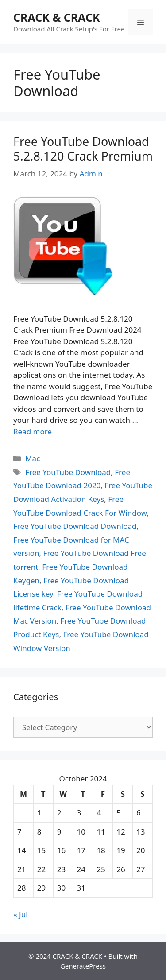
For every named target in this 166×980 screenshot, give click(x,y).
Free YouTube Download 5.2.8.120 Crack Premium (83, 148)
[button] (63, 245)
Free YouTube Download (68, 472)
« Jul (21, 914)
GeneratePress (83, 966)
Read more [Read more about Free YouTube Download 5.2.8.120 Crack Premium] (33, 431)
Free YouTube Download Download (75, 526)
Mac (33, 458)
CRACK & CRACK (57, 17)
